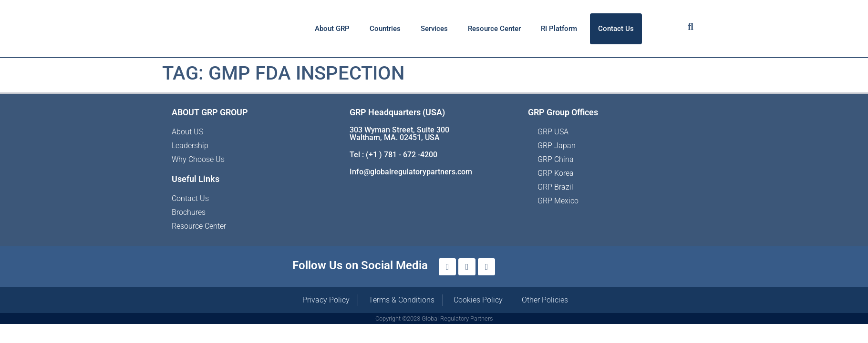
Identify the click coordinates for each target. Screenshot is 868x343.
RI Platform (559, 29)
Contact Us (616, 29)
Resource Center (494, 29)
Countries (385, 29)
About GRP (332, 29)
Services (434, 29)
